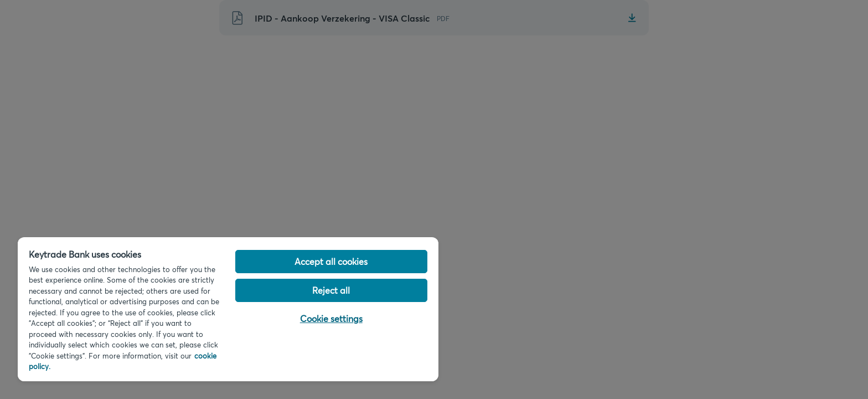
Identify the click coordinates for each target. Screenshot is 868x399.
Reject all (331, 290)
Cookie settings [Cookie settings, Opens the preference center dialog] (331, 318)
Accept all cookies (331, 261)
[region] (228, 309)
